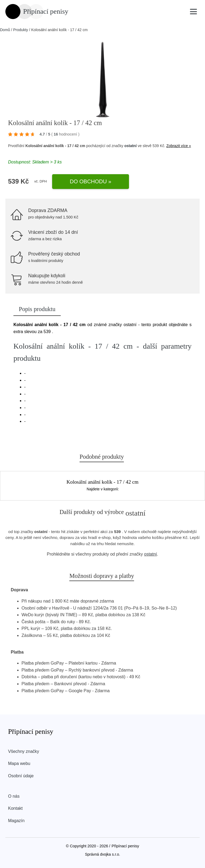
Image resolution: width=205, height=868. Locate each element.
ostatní (131, 146)
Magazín (16, 821)
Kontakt (15, 808)
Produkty (21, 30)
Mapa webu (19, 763)
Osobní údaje (21, 776)
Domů (5, 30)
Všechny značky (24, 751)
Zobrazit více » (179, 146)
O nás (14, 796)
